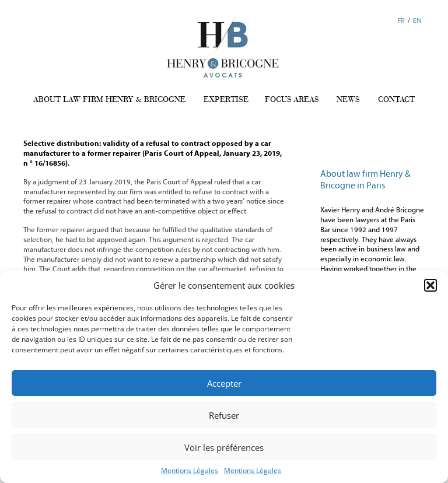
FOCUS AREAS (292, 99)
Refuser (224, 415)
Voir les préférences (224, 447)
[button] (430, 285)
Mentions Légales (190, 470)
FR (401, 20)
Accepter (224, 383)
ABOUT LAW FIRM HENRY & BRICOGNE (109, 99)
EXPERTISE (226, 99)
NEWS (348, 99)
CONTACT (396, 99)
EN (417, 20)
